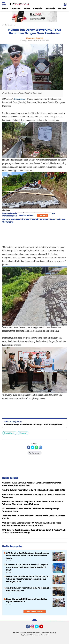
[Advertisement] (34, 234)
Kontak (23, 632)
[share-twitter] (33, 447)
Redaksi (16, 632)
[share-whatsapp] (37, 447)
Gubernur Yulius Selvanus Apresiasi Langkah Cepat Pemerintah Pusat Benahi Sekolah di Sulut (27, 567)
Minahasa (23, 433)
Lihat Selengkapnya (34, 611)
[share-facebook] (29, 447)
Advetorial (51, 8)
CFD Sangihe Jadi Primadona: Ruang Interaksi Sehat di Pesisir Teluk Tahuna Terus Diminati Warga (28, 556)
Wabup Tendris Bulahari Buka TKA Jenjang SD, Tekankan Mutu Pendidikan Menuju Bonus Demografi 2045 (28, 579)
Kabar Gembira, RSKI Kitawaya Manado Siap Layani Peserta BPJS (27, 600)
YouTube (43, 628)
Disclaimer (45, 632)
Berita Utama (9, 433)
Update (43, 215)
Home (5, 8)
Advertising (38, 8)
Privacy (53, 632)
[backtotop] (35, 621)
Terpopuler (16, 8)
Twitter (38, 628)
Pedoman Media (33, 632)
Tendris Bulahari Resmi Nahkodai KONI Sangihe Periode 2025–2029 (28, 589)
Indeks (27, 8)
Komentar (34, 453)
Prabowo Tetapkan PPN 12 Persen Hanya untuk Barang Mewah (34, 424)
